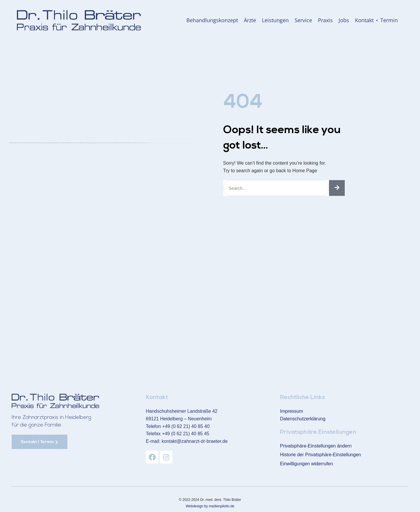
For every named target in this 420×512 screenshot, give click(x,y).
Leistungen (275, 20)
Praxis (325, 20)
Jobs (344, 20)
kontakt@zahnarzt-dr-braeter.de (195, 441)
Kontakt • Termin (376, 20)
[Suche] (337, 188)
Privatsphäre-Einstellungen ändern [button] (316, 445)
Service (303, 20)
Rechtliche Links (302, 398)
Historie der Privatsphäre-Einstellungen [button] (320, 454)
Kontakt (157, 398)
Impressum (292, 411)
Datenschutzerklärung (303, 418)
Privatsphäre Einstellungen (318, 432)
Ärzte (250, 20)
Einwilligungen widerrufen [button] (306, 463)
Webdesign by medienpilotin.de (210, 506)
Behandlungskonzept (212, 20)
